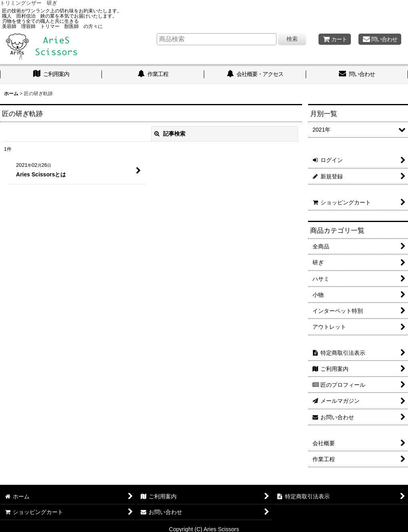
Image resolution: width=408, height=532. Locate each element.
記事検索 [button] (170, 134)
